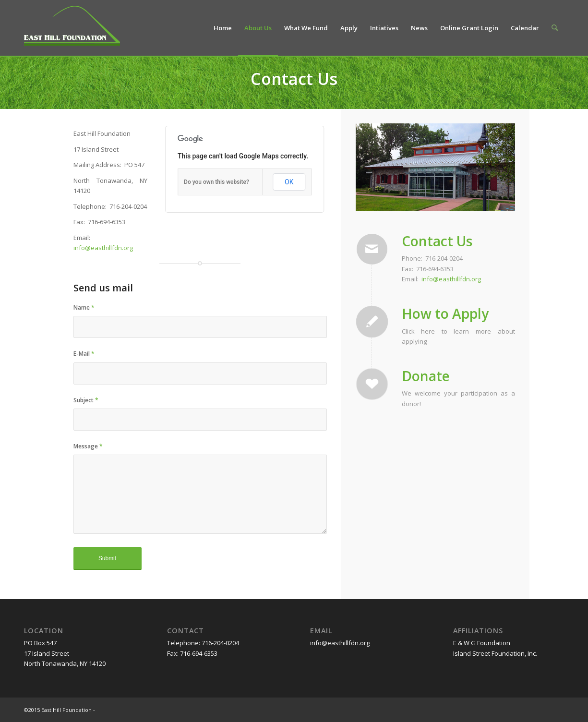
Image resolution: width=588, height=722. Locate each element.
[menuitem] (223, 28)
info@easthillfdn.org (103, 248)
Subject (86, 400)
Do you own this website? (216, 182)
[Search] (555, 28)
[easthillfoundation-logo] (72, 29)
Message (88, 446)
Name (84, 307)
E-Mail (84, 354)
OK (289, 182)
